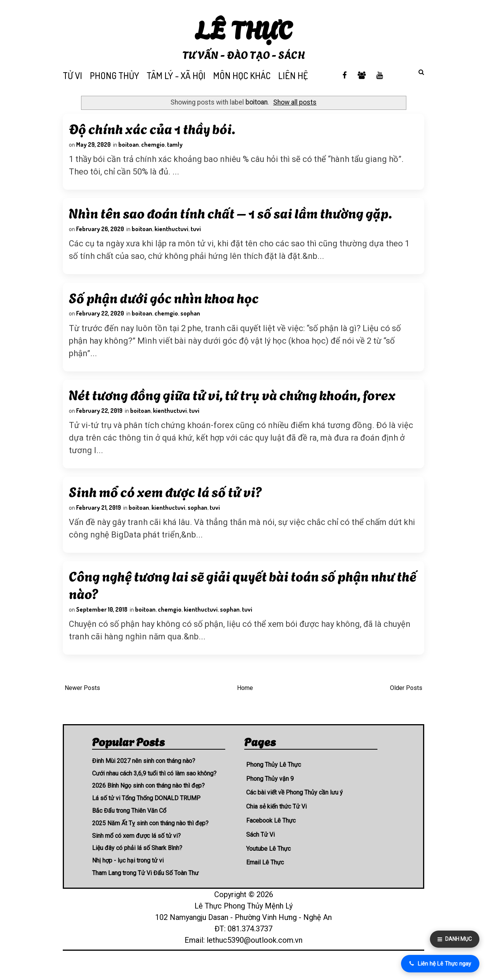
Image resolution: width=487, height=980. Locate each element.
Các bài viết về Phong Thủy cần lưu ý (294, 811)
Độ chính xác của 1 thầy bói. (153, 129)
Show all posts (295, 102)
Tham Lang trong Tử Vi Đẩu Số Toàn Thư (145, 891)
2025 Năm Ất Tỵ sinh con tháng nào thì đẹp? (150, 841)
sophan (191, 320)
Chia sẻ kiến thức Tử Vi (276, 824)
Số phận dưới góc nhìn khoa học (165, 304)
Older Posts (406, 706)
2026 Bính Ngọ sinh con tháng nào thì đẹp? (148, 804)
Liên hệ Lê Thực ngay (440, 964)
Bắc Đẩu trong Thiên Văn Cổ (129, 829)
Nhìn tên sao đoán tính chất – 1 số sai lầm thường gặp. (232, 217)
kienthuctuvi (173, 233)
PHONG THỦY (114, 75)
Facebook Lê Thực (271, 838)
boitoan (130, 146)
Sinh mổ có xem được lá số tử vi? (167, 504)
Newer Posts (82, 706)
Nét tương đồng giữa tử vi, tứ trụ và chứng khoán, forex (233, 404)
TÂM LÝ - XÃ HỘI (176, 75)
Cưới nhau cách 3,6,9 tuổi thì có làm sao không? (154, 791)
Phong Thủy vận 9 (270, 797)
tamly (176, 146)
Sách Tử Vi (260, 852)
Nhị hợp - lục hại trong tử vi (128, 878)
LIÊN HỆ (293, 75)
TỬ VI (72, 75)
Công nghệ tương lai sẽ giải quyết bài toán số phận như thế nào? (233, 601)
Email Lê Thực (265, 881)
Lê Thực (244, 28)
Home (245, 706)
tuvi (197, 233)
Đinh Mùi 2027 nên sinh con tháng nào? (144, 779)
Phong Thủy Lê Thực (274, 783)
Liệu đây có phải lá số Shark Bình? (137, 866)
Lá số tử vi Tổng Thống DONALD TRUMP (146, 816)
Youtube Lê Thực (268, 867)
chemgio (154, 146)
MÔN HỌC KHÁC (242, 75)
